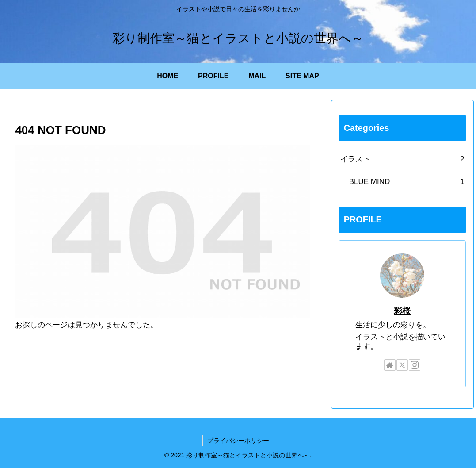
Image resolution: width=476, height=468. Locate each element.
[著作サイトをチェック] (390, 365)
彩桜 (402, 311)
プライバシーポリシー (238, 441)
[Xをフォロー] (402, 365)
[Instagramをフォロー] (415, 365)
